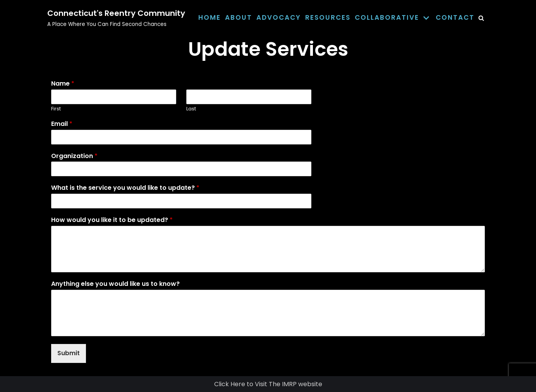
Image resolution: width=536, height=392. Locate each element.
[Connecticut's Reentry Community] (116, 18)
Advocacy (279, 17)
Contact (455, 17)
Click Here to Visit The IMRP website (268, 384)
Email (62, 124)
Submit (69, 353)
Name (63, 84)
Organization (74, 156)
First (56, 109)
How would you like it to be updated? (112, 220)
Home (210, 17)
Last (191, 109)
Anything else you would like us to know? (115, 284)
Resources (328, 17)
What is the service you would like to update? (125, 188)
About (239, 17)
